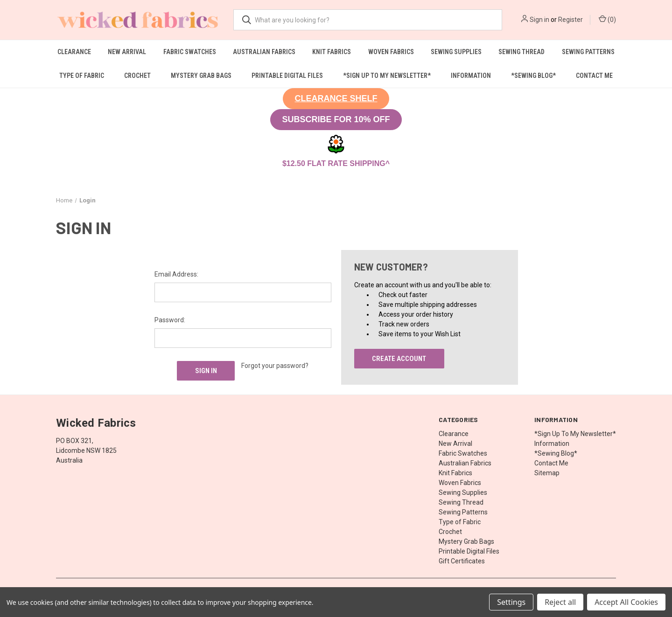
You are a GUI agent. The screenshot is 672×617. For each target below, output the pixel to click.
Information (471, 76)
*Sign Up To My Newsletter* (387, 76)
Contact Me (594, 76)
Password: (170, 320)
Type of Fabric (82, 76)
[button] (336, 99)
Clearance (74, 52)
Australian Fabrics (264, 52)
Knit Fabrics (332, 52)
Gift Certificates (462, 561)
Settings (511, 602)
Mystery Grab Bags (201, 76)
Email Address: (176, 274)
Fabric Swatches (190, 52)
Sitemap (547, 473)
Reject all (560, 602)
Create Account (399, 359)
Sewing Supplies (456, 52)
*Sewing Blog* (533, 76)
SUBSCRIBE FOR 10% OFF (336, 119)
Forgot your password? (275, 366)
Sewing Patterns (588, 52)
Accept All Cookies (626, 602)
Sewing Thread (521, 52)
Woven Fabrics (391, 52)
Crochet (137, 76)
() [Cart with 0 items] (607, 19)
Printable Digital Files (287, 76)
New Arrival (127, 52)
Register (570, 20)
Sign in (539, 20)
